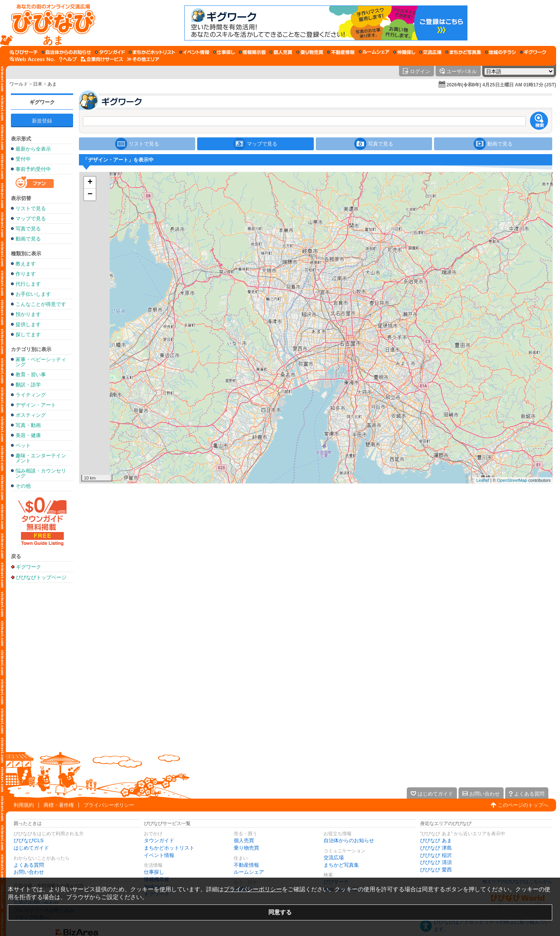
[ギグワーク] (533, 52)
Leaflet (483, 480)
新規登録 (42, 121)
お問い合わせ (29, 872)
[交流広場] (430, 52)
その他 (23, 486)
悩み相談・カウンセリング (41, 473)
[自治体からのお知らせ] (66, 52)
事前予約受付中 (33, 169)
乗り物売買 (246, 848)
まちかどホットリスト (169, 848)
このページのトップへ (523, 805)
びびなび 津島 (436, 848)
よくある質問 (29, 865)
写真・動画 (28, 425)
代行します (28, 284)
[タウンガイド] (110, 52)
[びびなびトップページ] (50, 23)
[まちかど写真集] (463, 52)
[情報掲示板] (252, 52)
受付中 (23, 159)
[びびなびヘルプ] (68, 59)
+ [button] (90, 183)
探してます (28, 335)
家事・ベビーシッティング (41, 362)
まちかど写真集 (341, 865)
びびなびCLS (29, 840)
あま (52, 84)
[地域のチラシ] (500, 52)
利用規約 (24, 805)
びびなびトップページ (41, 577)
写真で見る (28, 229)
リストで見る (31, 208)
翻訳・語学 (28, 385)
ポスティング (31, 415)
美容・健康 (28, 435)
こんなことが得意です (41, 304)
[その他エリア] (143, 59)
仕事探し (154, 872)
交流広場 (334, 858)
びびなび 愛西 (436, 870)
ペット (23, 445)
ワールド (19, 84)
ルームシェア (249, 872)
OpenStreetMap (512, 480)
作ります (26, 274)
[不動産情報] (341, 52)
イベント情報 (159, 855)
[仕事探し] (224, 52)
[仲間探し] (404, 52)
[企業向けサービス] (102, 59)
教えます (26, 264)
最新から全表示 (33, 149)
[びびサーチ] (24, 52)
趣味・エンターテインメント (41, 458)
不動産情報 (246, 865)
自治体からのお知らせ (349, 840)
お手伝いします (33, 294)
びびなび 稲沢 (436, 855)
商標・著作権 (59, 805)
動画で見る (28, 239)
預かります (28, 314)
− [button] (90, 195)
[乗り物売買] (310, 52)
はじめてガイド (31, 848)
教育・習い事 (31, 375)
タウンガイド (159, 840)
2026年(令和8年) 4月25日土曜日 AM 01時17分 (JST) (501, 85)
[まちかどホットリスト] (152, 52)
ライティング (31, 395)
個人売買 (244, 840)
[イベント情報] (194, 52)
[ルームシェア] (374, 52)
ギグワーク (42, 102)
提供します (28, 324)
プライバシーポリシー (109, 805)
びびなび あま (436, 840)
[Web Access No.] (32, 59)
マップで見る (31, 219)
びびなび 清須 (436, 862)
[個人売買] (281, 52)
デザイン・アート (36, 405)
